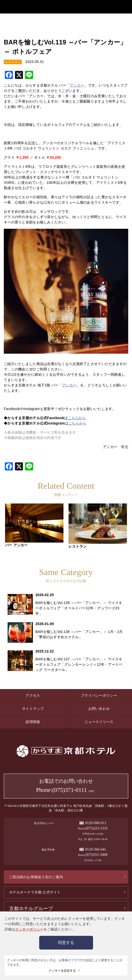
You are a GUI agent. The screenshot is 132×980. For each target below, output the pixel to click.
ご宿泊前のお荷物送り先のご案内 (36, 876)
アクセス (33, 695)
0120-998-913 (96, 822)
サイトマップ (33, 708)
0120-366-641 (96, 849)
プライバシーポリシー (99, 695)
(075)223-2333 (97, 828)
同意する (66, 943)
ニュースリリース (99, 721)
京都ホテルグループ (31, 908)
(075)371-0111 (70, 789)
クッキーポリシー (29, 929)
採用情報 (33, 721)
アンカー (77, 85)
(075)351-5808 (97, 854)
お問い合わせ (99, 708)
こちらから (77, 417)
